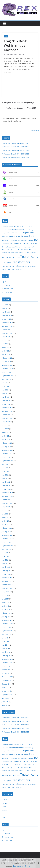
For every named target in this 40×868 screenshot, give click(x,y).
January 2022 (6, 489)
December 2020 (7, 535)
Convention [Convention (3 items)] (19, 230)
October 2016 (7, 670)
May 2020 (5, 560)
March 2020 (6, 567)
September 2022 (8, 461)
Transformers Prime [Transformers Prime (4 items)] (20, 266)
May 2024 (5, 390)
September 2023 (8, 418)
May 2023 (5, 432)
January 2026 (6, 319)
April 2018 (5, 649)
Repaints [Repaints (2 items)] (21, 250)
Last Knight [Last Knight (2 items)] (11, 244)
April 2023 (5, 436)
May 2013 (5, 687)
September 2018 (8, 631)
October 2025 (7, 330)
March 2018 (6, 652)
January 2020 (6, 574)
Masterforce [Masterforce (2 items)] (11, 247)
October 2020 (7, 542)
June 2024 (5, 386)
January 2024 (6, 404)
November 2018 (7, 624)
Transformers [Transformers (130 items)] (21, 262)
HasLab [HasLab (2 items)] (32, 240)
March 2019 (6, 610)
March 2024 (6, 397)
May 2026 (5, 305)
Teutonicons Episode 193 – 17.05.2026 (15, 143)
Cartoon (5, 800)
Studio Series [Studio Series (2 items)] (16, 257)
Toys (6, 36)
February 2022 (7, 486)
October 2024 (7, 372)
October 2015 (7, 684)
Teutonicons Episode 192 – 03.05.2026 (15, 147)
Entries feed (6, 285)
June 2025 (5, 344)
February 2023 (7, 443)
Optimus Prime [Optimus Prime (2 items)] (6, 250)
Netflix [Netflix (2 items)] (33, 247)
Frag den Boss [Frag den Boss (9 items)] (28, 233)
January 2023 (6, 447)
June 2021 (5, 514)
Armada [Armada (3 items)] (11, 227)
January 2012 (6, 691)
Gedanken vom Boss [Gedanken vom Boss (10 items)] (11, 236)
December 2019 (7, 578)
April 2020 (5, 563)
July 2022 (5, 468)
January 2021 (6, 532)
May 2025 (5, 347)
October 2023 (7, 415)
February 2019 (7, 613)
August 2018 (6, 634)
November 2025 (7, 326)
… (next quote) (35, 130)
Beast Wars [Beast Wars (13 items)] (19, 226)
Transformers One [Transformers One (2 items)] (7, 266)
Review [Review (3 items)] (26, 250)
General (5, 810)
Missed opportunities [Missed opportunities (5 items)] (23, 247)
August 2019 (6, 592)
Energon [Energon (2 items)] (32, 230)
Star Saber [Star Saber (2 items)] (9, 257)
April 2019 (5, 606)
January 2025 (6, 362)
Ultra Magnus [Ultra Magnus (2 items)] (32, 266)
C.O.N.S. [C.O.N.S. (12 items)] (29, 226)
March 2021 (6, 525)
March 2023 (6, 439)
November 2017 (7, 663)
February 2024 (7, 401)
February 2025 (7, 358)
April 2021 (5, 521)
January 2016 (6, 673)
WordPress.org (7, 292)
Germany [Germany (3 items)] (13, 240)
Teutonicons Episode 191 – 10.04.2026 (15, 150)
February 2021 (7, 528)
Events (4, 807)
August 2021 (6, 507)
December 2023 (7, 408)
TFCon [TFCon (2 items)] (4, 263)
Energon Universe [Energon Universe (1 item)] (7, 233)
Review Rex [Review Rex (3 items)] (32, 250)
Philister (21, 54)
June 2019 (5, 599)
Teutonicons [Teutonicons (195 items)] (29, 257)
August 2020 (6, 549)
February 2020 (7, 571)
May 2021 (5, 517)
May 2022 (5, 475)
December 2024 (7, 365)
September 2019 (8, 588)
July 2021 (5, 510)
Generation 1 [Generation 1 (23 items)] (27, 236)
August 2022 (6, 464)
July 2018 (5, 638)
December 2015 (7, 677)
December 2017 (7, 659)
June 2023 (5, 429)
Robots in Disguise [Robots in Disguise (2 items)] (7, 252)
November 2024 (7, 369)
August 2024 (6, 379)
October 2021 (7, 500)
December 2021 (7, 493)
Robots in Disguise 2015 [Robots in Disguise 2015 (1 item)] (20, 253)
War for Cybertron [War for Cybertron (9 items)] (14, 269)
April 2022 (5, 478)
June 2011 (5, 702)
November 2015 (7, 680)
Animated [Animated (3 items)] (5, 227)
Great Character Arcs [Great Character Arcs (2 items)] (23, 240)
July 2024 (5, 383)
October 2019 (7, 585)
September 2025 (8, 333)
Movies (4, 814)
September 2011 (8, 695)
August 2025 (6, 337)
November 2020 (7, 539)
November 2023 (7, 411)
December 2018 (7, 620)
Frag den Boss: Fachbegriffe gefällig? (18, 102)
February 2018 (7, 656)
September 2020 (8, 546)
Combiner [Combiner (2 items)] (5, 230)
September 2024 (8, 376)
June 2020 (5, 556)
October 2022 (7, 457)
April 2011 (5, 705)
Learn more (18, 866)
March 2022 (6, 482)
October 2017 (7, 666)
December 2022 (7, 450)
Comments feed (7, 289)
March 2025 (6, 354)
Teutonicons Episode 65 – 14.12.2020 (22, 108)
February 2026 (7, 315)
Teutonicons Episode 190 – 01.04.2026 (15, 154)
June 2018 (5, 641)
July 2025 (5, 340)
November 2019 (7, 581)
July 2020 (5, 553)
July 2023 (5, 425)
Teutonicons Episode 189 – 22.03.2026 (15, 157)
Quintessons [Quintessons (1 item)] (14, 250)
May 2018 (5, 645)
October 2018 (7, 627)
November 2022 (7, 454)
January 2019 (6, 617)
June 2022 (5, 471)
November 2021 (7, 496)
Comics (4, 803)
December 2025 (7, 323)
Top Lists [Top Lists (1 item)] (8, 263)
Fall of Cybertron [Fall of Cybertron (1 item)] (17, 233)
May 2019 (5, 602)
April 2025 (5, 351)
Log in (4, 282)
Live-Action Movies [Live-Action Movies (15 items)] (24, 243)
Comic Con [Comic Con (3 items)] (11, 230)
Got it (27, 866)
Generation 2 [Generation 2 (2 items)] (6, 240)
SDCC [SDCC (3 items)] (28, 252)
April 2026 (5, 308)
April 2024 (5, 393)
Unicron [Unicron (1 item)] (4, 269)
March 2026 (6, 312)
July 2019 (5, 595)
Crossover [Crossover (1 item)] (26, 230)
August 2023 (6, 422)
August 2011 (6, 698)
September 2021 (8, 503)
